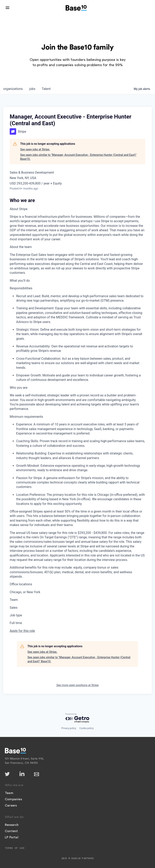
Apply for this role (22, 631)
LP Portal (12, 837)
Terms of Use (15, 848)
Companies (13, 799)
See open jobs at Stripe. (35, 149)
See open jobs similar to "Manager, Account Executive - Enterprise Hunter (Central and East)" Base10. (78, 157)
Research (12, 825)
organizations (13, 89)
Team (9, 793)
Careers (11, 805)
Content (11, 831)
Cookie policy (86, 728)
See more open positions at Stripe (77, 685)
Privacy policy (69, 728)
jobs (32, 89)
